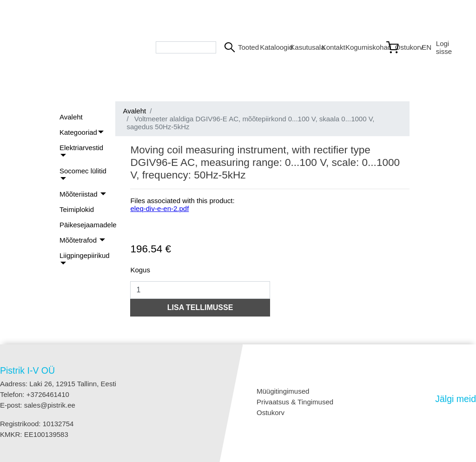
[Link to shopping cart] (400, 47)
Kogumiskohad (361, 47)
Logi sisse (444, 47)
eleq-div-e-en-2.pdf (159, 208)
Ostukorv (271, 412)
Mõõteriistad (79, 194)
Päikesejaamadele (88, 225)
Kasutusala (302, 47)
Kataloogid (271, 47)
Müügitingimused (283, 391)
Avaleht (71, 117)
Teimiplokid (77, 209)
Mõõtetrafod (79, 240)
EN (425, 47)
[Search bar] (186, 47)
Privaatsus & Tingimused (295, 402)
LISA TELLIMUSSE (200, 307)
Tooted (245, 47)
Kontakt (330, 47)
